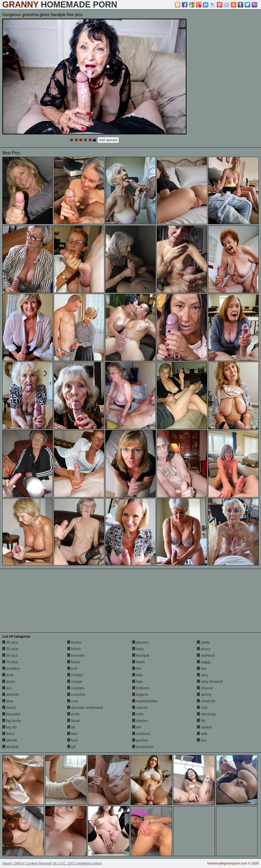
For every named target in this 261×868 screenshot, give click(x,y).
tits (201, 721)
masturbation (145, 701)
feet (72, 734)
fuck (73, 740)
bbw (8, 701)
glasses (141, 642)
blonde (10, 740)
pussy (204, 649)
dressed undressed (85, 708)
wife (202, 734)
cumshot (76, 695)
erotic (74, 714)
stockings (207, 714)
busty (74, 662)
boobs (74, 642)
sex (202, 668)
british (74, 649)
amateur (11, 668)
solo (202, 708)
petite (203, 642)
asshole (11, 695)
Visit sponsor (108, 140)
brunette (76, 655)
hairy (138, 649)
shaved (205, 688)
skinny (204, 695)
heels (139, 662)
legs (138, 682)
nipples (140, 721)
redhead (206, 655)
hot (137, 668)
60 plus (10, 655)
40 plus (10, 642)
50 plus (10, 649)
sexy (203, 675)
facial (74, 721)
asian (9, 682)
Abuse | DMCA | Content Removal (27, 863)
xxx (202, 740)
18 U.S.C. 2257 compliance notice (77, 863)
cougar (75, 682)
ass (7, 688)
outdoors (141, 734)
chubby (75, 675)
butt (72, 668)
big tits (10, 727)
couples (76, 688)
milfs (138, 714)
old (137, 727)
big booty (12, 721)
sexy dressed (210, 682)
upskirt (204, 727)
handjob (141, 655)
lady (138, 675)
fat (71, 727)
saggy (204, 662)
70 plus (10, 662)
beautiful (11, 714)
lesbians (141, 688)
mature (140, 708)
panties (140, 740)
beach (9, 708)
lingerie (140, 695)
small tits (206, 701)
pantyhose (143, 747)
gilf (72, 747)
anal (8, 675)
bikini (8, 734)
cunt (73, 701)
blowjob (11, 747)
